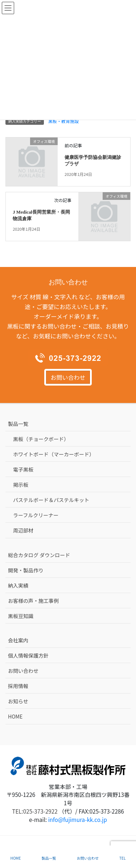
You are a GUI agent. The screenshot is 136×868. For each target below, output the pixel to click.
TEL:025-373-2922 (35, 811)
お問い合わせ (68, 377)
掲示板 (21, 485)
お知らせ (18, 701)
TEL (122, 858)
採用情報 (18, 686)
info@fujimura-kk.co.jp (78, 819)
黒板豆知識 (21, 616)
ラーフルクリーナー (36, 515)
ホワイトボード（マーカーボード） (54, 454)
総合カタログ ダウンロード (39, 555)
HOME (15, 716)
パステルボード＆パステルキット (51, 500)
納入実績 (18, 585)
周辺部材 (23, 530)
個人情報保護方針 (28, 655)
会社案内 (18, 640)
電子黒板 (23, 469)
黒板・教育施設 (63, 121)
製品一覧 (18, 424)
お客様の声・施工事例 (33, 601)
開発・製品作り (26, 570)
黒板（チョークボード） (41, 439)
